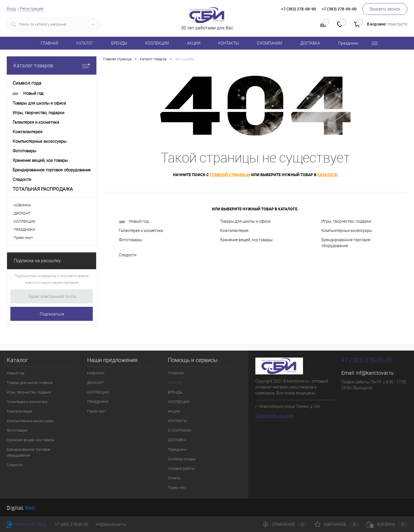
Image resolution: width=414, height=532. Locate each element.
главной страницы (230, 175)
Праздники (348, 43)
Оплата (174, 478)
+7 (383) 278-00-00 (72, 524)
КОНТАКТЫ (229, 43)
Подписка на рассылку (37, 261)
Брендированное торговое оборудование (346, 243)
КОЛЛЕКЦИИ (157, 43)
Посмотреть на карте (275, 416)
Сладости (128, 255)
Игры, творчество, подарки (346, 221)
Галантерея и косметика (141, 231)
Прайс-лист (23, 238)
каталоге (327, 175)
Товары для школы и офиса (245, 221)
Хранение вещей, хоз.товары (246, 240)
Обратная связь (27, 524)
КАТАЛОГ (85, 43)
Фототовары (130, 240)
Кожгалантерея (234, 231)
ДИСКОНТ (22, 213)
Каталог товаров (52, 65)
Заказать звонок (385, 9)
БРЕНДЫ (119, 43)
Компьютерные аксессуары (347, 231)
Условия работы (181, 468)
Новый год (134, 221)
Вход (11, 9)
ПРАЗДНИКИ (24, 230)
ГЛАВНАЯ (49, 43)
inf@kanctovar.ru (375, 373)
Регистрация (32, 9)
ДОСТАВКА (310, 43)
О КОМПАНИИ (270, 43)
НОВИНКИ (22, 205)
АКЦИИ (194, 43)
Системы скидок (182, 459)
